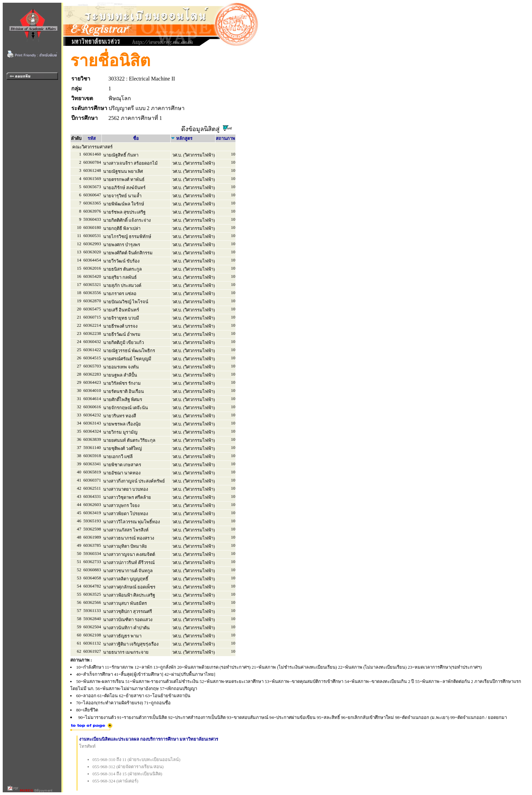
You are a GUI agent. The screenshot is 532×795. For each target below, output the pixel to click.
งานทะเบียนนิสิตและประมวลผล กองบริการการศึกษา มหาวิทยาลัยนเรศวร (149, 739)
